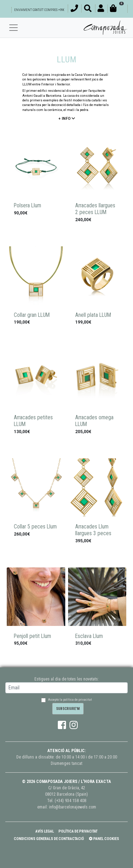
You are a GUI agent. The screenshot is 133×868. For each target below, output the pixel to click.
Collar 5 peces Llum (35, 527)
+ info (67, 119)
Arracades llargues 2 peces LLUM (95, 209)
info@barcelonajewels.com (73, 807)
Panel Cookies (104, 839)
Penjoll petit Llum (32, 636)
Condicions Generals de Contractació (49, 839)
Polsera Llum (27, 206)
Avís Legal (45, 831)
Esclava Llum (89, 636)
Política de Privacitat (78, 831)
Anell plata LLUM (93, 315)
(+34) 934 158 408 (70, 801)
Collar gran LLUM (32, 315)
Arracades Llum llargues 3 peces (93, 530)
